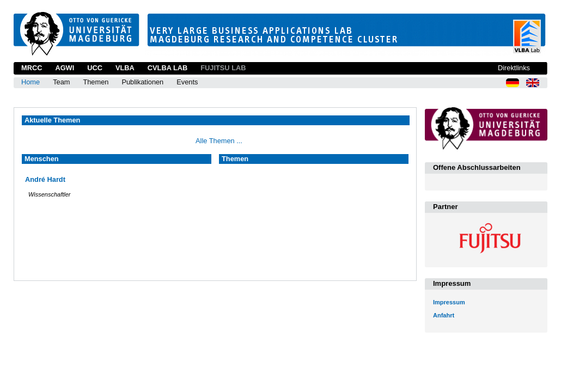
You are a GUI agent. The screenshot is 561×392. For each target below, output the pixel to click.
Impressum (449, 302)
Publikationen (142, 82)
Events (187, 82)
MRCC (32, 68)
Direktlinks (514, 68)
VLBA (125, 68)
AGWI (65, 68)
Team (61, 82)
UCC (95, 68)
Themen (96, 82)
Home (31, 82)
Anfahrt (444, 315)
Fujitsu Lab (223, 68)
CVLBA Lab (167, 68)
